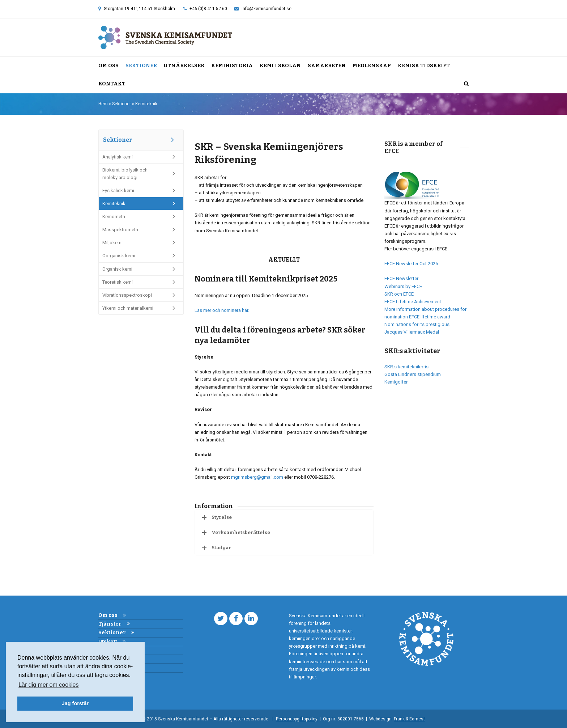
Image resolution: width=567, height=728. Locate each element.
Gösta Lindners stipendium (413, 374)
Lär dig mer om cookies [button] (48, 685)
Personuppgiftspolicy (297, 719)
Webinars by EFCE (403, 286)
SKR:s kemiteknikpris (406, 367)
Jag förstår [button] (75, 703)
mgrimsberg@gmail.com (257, 477)
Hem (103, 104)
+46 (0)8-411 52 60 (208, 9)
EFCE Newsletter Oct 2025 (411, 264)
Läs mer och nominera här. (222, 310)
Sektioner (121, 104)
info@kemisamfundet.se (267, 9)
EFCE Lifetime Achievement (413, 302)
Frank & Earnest (409, 719)
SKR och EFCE (399, 294)
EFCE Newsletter (401, 278)
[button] (466, 84)
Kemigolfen (397, 382)
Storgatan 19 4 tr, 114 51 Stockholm (139, 9)
